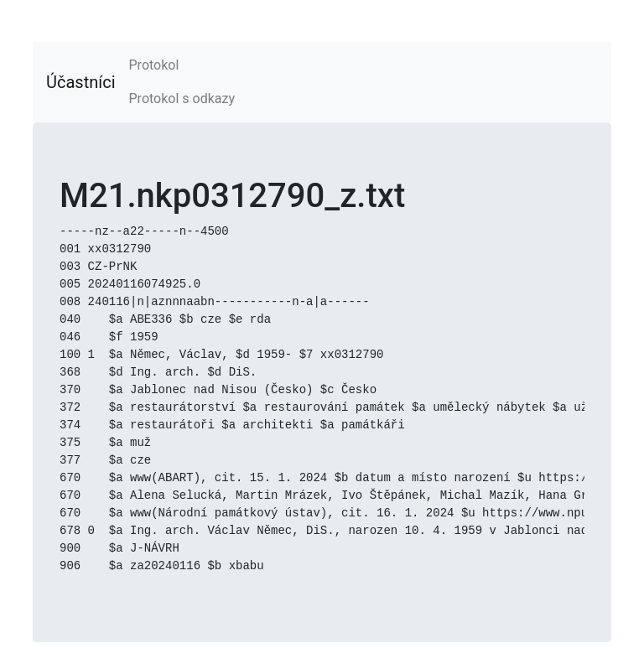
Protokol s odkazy (182, 99)
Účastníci (81, 82)
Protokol (154, 65)
